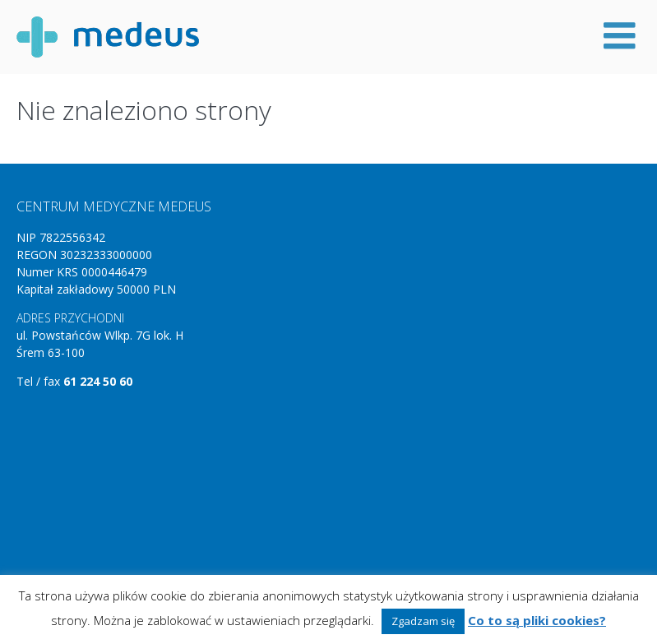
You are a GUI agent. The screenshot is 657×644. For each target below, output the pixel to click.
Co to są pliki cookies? (537, 620)
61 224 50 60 (98, 381)
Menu (620, 36)
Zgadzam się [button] (423, 621)
